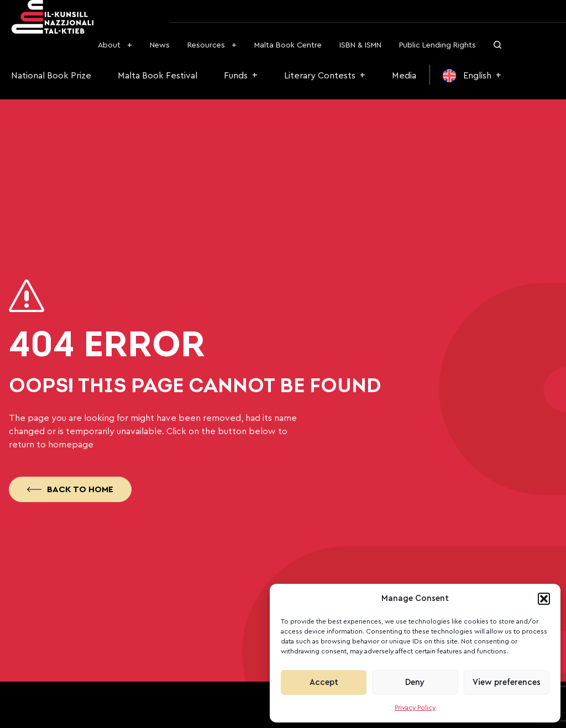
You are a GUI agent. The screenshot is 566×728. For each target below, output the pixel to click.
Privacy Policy (415, 708)
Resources (206, 45)
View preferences (507, 682)
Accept (324, 682)
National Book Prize (51, 76)
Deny (415, 682)
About (109, 45)
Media (404, 76)
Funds (236, 76)
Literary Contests (320, 76)
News (160, 45)
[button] (544, 599)
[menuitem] (472, 76)
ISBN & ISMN (360, 45)
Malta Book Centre (288, 45)
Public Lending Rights (437, 45)
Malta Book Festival (158, 76)
